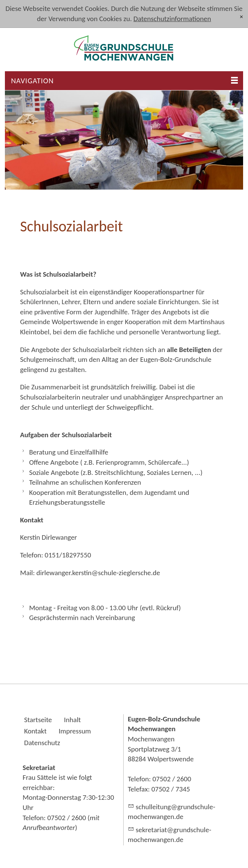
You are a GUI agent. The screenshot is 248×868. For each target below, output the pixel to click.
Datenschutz (42, 743)
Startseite (38, 720)
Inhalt (73, 720)
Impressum (75, 731)
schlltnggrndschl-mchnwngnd (171, 812)
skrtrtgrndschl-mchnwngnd (169, 835)
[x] (241, 17)
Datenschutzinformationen (172, 19)
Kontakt (35, 731)
